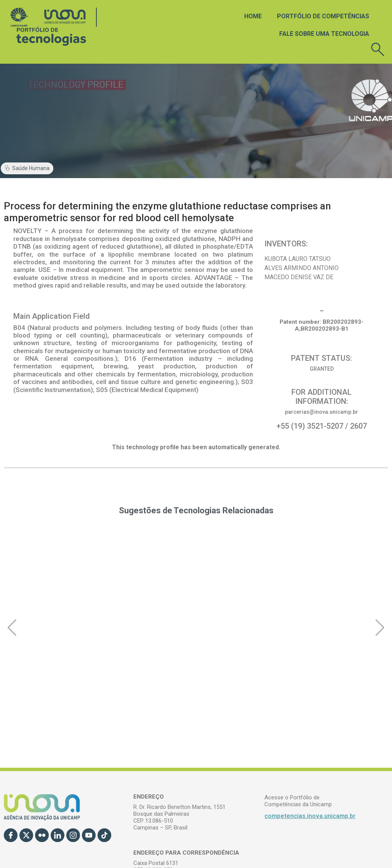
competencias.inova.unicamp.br (310, 816)
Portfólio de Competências (323, 16)
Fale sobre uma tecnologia (324, 34)
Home (253, 16)
